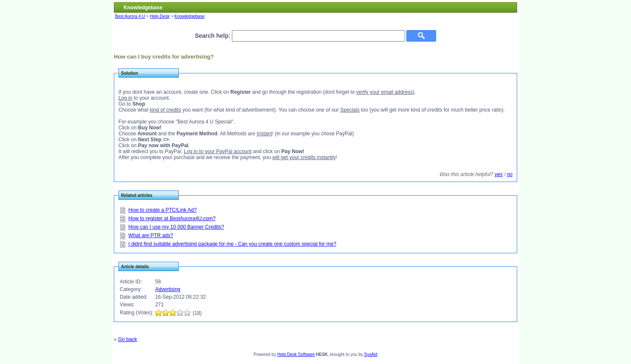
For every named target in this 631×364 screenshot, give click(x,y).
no (510, 174)
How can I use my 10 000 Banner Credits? (176, 227)
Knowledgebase (190, 16)
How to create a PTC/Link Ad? (162, 210)
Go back (128, 339)
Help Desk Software (296, 354)
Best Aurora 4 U (130, 16)
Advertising (168, 289)
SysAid (371, 354)
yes (499, 174)
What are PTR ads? (151, 235)
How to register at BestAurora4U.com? (172, 218)
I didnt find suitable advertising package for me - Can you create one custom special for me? (232, 244)
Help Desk (160, 16)
